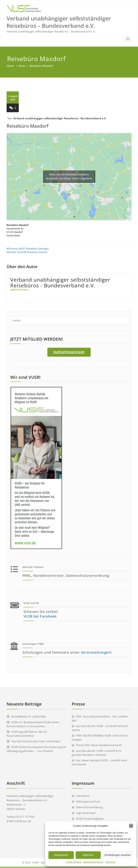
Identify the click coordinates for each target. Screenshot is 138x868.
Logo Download (86, 813)
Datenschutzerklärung (93, 862)
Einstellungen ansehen (118, 855)
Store (22, 66)
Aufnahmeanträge (69, 352)
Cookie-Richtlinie (74, 862)
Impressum (110, 862)
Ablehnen (88, 855)
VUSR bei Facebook (40, 617)
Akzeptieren (61, 855)
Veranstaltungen (96, 653)
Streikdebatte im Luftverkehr (29, 717)
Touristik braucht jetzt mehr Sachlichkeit (36, 742)
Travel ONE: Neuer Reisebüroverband (99, 745)
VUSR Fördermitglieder (90, 819)
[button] (131, 826)
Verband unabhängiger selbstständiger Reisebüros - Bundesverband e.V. (60, 118)
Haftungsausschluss (88, 802)
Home (10, 66)
